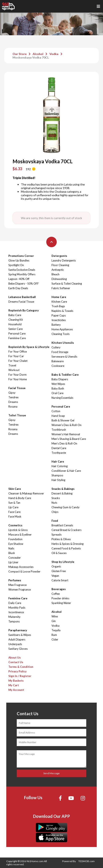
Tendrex (14, 397)
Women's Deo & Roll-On (66, 425)
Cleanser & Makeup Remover (26, 493)
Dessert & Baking (62, 493)
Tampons (14, 621)
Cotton (56, 411)
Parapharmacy (18, 630)
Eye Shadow (16, 544)
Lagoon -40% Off (19, 279)
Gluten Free (59, 571)
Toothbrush (59, 430)
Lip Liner (13, 562)
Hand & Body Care (20, 498)
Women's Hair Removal (66, 434)
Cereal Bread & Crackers (66, 530)
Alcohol (38, 54)
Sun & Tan (14, 503)
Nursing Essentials (62, 398)
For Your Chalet (18, 361)
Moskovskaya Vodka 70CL (31, 57)
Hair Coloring (60, 466)
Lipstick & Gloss (18, 530)
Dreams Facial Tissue (21, 302)
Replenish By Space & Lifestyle (29, 347)
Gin (54, 621)
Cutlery (56, 347)
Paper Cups (59, 315)
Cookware (58, 366)
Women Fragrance (20, 590)
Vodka (54, 54)
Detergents (59, 256)
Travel (12, 365)
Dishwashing (59, 279)
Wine (55, 616)
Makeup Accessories (21, 567)
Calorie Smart (60, 580)
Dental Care (59, 448)
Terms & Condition (21, 667)
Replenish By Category (24, 310)
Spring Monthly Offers (22, 274)
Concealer (15, 558)
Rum (54, 635)
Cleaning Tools (61, 334)
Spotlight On (16, 265)
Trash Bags (58, 306)
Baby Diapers (60, 379)
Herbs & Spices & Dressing (68, 544)
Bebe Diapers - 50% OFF (24, 284)
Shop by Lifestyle (63, 562)
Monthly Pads (17, 608)
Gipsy (12, 393)
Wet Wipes (58, 384)
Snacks (56, 498)
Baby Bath (58, 388)
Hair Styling (58, 480)
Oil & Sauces (59, 553)
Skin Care (15, 489)
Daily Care (15, 603)
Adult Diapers (17, 639)
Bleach (55, 274)
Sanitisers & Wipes (20, 635)
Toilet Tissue (17, 415)
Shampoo (57, 475)
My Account (16, 690)
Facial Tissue (17, 388)
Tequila (56, 630)
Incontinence (16, 612)
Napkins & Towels (62, 311)
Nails (11, 548)
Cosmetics (15, 525)
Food (55, 521)
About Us (15, 658)
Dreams (13, 402)
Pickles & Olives (61, 539)
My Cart (14, 685)
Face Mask (15, 516)
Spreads (57, 535)
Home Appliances (62, 329)
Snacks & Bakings (63, 489)
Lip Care (13, 507)
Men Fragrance (17, 585)
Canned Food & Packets (66, 548)
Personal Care (17, 333)
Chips (55, 512)
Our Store (20, 54)
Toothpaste (59, 453)
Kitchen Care (59, 302)
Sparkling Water (61, 603)
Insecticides (59, 320)
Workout (14, 370)
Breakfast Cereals (62, 525)
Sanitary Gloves (18, 649)
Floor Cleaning (60, 265)
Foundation (15, 539)
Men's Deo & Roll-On (64, 443)
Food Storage (60, 352)
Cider (55, 639)
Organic (56, 566)
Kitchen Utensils (63, 343)
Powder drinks (60, 598)
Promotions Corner (21, 256)
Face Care (14, 512)
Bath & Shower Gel (63, 420)
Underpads (15, 644)
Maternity (14, 617)
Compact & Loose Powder (24, 571)
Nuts (54, 503)
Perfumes (15, 580)
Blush (12, 553)
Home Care (59, 297)
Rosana (13, 407)
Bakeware (58, 361)
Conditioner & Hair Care (66, 471)
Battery (56, 325)
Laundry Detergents (64, 260)
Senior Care (15, 329)
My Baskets (16, 681)
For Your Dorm (17, 375)
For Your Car (16, 356)
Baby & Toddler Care (65, 375)
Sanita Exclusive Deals (22, 270)
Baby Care (15, 315)
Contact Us (16, 662)
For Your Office (18, 352)
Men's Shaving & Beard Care (69, 439)
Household (15, 324)
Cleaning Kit (16, 320)
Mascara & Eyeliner (20, 535)
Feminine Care (17, 338)
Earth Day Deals (18, 288)
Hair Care (58, 461)
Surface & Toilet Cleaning (67, 284)
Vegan (55, 576)
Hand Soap (58, 416)
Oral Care (57, 393)
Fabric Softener (61, 288)
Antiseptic (58, 270)
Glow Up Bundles (19, 260)
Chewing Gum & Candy (66, 507)
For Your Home (18, 379)
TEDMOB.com (86, 861)
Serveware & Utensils (64, 357)
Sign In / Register (20, 676)
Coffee (56, 594)
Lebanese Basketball (22, 297)
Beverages (59, 589)
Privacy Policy (17, 671)
